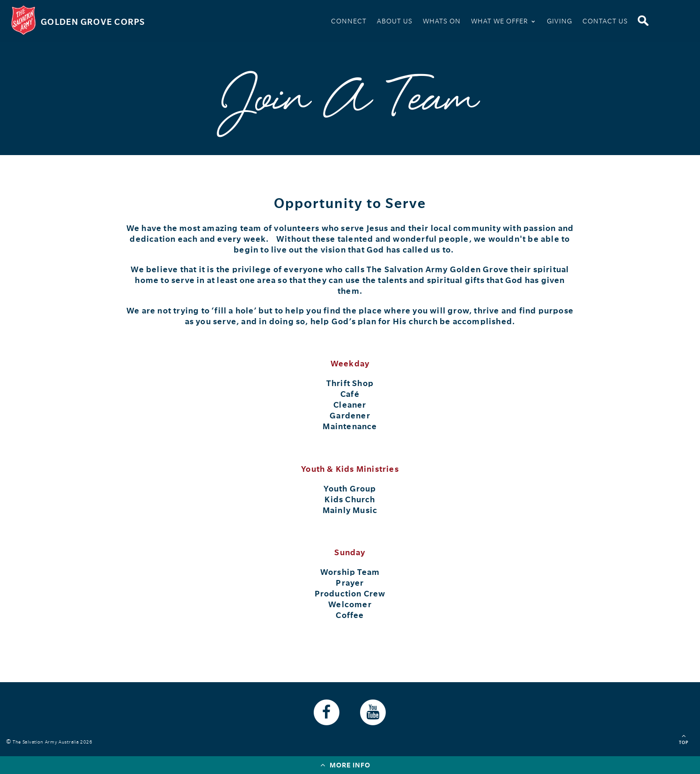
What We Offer (504, 20)
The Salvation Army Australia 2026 (54, 742)
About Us (395, 21)
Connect (349, 21)
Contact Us (605, 21)
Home (314, 23)
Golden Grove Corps (93, 22)
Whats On (442, 21)
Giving (560, 21)
